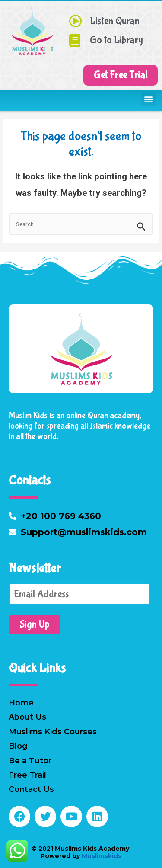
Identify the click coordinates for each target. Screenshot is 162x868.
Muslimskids (101, 856)
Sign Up (35, 624)
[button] (121, 75)
